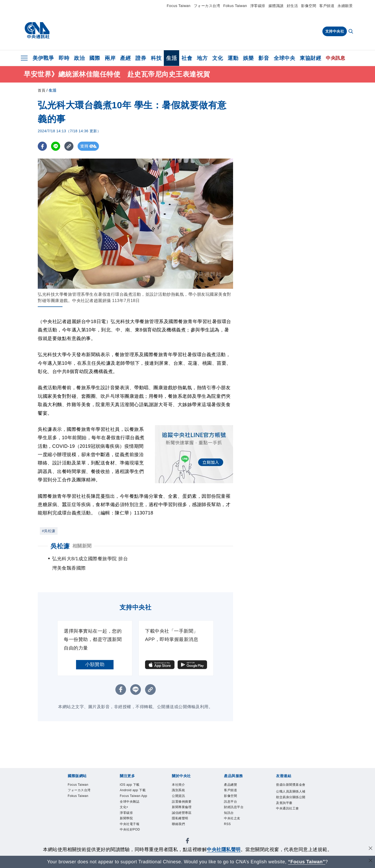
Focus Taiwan (179, 6)
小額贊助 (95, 664)
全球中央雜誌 (130, 803)
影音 (264, 58)
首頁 (42, 90)
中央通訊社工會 (288, 816)
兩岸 (110, 58)
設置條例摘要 (182, 803)
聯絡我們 (179, 827)
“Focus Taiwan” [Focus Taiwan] (307, 862)
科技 (156, 58)
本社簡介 (179, 785)
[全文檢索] (351, 32)
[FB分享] (42, 146)
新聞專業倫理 (182, 809)
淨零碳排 (258, 6)
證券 (141, 58)
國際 (95, 58)
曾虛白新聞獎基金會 (290, 788)
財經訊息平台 (235, 809)
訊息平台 (231, 803)
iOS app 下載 (131, 785)
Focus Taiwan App (135, 797)
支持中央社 (335, 31)
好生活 (292, 6)
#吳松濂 (49, 531)
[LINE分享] (56, 146)
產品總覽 (231, 785)
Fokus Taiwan (235, 6)
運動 (233, 58)
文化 (218, 58)
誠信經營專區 (182, 815)
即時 (64, 58)
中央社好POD (131, 833)
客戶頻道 (327, 6)
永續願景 (345, 6)
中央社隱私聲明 (224, 850)
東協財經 (310, 58)
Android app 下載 (134, 791)
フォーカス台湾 (207, 6)
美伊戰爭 (43, 58)
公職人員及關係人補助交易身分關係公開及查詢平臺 (290, 804)
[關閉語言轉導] (371, 861)
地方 (202, 58)
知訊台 (229, 815)
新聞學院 (127, 821)
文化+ (124, 809)
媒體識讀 (276, 6)
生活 (171, 58)
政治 (79, 58)
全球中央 (284, 58)
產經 (125, 58)
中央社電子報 (130, 827)
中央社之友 (233, 821)
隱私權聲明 (181, 821)
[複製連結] (69, 146)
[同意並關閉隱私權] (371, 849)
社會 (187, 58)
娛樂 (248, 58)
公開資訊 (179, 797)
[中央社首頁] (37, 30)
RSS (228, 827)
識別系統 (179, 791)
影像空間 (309, 6)
